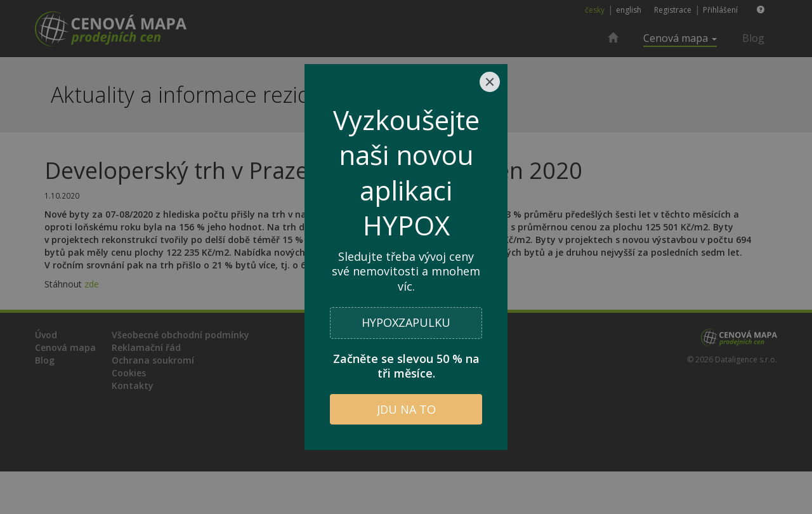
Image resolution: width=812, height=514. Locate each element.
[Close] (490, 82)
